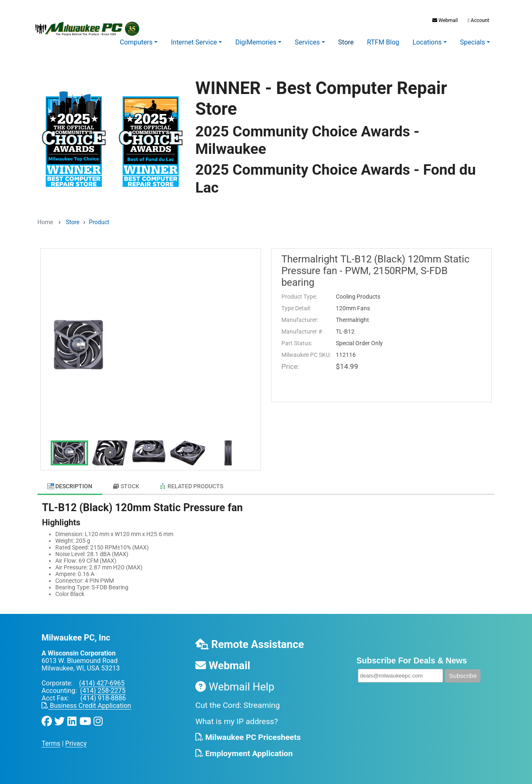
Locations (427, 42)
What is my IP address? (237, 717)
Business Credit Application (86, 701)
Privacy (76, 739)
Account (478, 20)
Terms (51, 739)
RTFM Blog (383, 42)
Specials (473, 42)
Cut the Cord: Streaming (238, 701)
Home (45, 222)
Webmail (445, 20)
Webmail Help (235, 683)
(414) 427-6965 (102, 679)
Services (307, 42)
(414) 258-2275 (103, 686)
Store (346, 42)
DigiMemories (256, 42)
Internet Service (194, 42)
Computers (136, 42)
